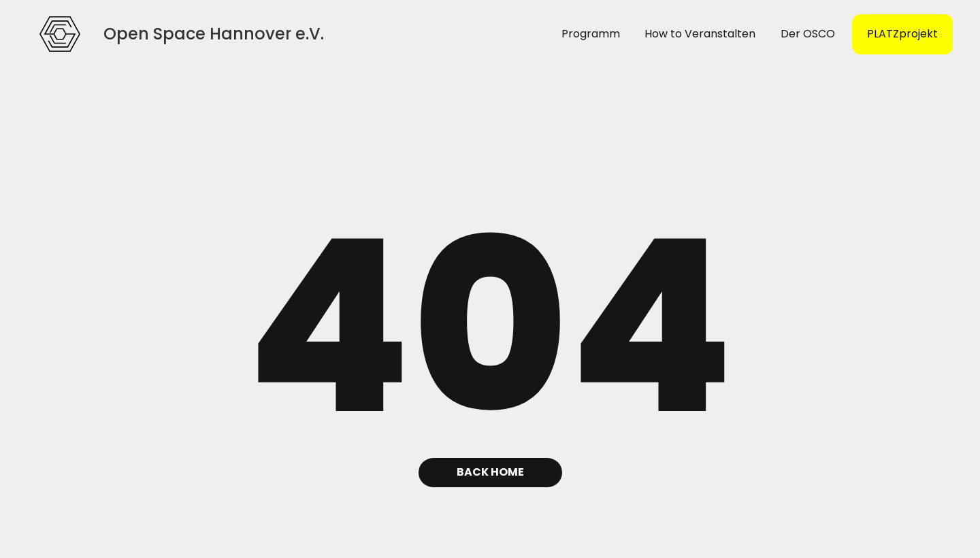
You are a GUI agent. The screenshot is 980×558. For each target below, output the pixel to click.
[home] (60, 34)
